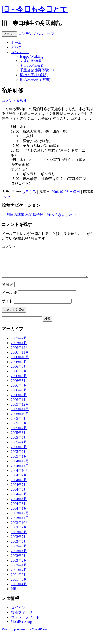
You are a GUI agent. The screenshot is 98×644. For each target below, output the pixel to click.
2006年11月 (20, 358)
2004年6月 (19, 495)
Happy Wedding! (32, 56)
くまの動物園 (31, 61)
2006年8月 (19, 372)
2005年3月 (19, 452)
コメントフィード (25, 622)
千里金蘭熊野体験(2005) (39, 70)
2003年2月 (19, 566)
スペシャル (20, 52)
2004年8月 (19, 485)
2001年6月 (19, 580)
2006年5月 (19, 386)
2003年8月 (19, 537)
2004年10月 (20, 476)
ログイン (18, 613)
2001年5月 (19, 585)
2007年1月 (19, 348)
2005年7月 (19, 433)
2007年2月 (19, 344)
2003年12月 (20, 518)
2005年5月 (19, 443)
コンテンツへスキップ (36, 34)
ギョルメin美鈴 (32, 65)
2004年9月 (19, 481)
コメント (11, 247)
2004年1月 (19, 514)
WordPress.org (21, 627)
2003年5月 (19, 552)
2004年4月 (19, 504)
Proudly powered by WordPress (25, 635)
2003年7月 (19, 542)
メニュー (9, 34)
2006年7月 (19, 377)
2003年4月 (19, 556)
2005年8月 (19, 429)
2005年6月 (19, 438)
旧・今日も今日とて (35, 9)
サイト (7, 306)
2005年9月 (19, 424)
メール (9, 298)
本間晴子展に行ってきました (51, 215)
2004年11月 (20, 471)
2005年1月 (19, 462)
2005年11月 (20, 414)
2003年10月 (20, 528)
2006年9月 (19, 367)
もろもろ (29, 192)
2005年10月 (20, 419)
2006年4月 (19, 391)
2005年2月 (19, 457)
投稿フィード (22, 618)
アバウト (18, 47)
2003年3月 (19, 561)
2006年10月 (20, 362)
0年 (14, 594)
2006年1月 (19, 405)
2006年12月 (20, 353)
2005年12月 (20, 410)
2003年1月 (19, 570)
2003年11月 (20, 523)
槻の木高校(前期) (34, 75)
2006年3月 (19, 396)
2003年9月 (19, 533)
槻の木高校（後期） (36, 80)
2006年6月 (19, 381)
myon (6, 196)
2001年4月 (19, 589)
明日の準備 (13, 215)
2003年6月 (19, 547)
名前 (8, 290)
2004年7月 (19, 490)
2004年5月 (19, 500)
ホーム (16, 42)
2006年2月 (19, 400)
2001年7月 (19, 575)
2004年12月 (20, 466)
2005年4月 (19, 448)
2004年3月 (19, 509)
